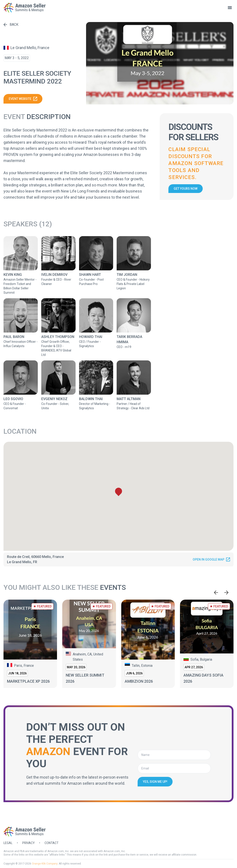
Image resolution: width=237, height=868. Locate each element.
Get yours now (186, 189)
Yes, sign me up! (155, 782)
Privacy (29, 843)
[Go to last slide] (216, 593)
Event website (23, 99)
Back (11, 25)
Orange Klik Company (45, 864)
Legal (8, 843)
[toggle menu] (230, 8)
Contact (52, 843)
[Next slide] (227, 593)
